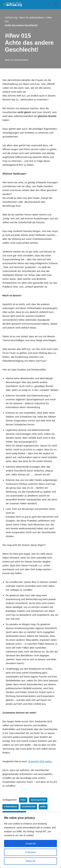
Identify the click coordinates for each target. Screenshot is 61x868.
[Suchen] (48, 4)
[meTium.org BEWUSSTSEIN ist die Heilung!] (13, 5)
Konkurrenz (11, 807)
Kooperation (29, 807)
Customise (30, 852)
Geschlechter (38, 800)
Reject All (30, 861)
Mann (43, 807)
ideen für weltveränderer (17, 60)
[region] (30, 840)
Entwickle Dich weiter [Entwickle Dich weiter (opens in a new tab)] (40, 761)
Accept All (30, 843)
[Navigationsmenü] (55, 5)
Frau (23, 800)
